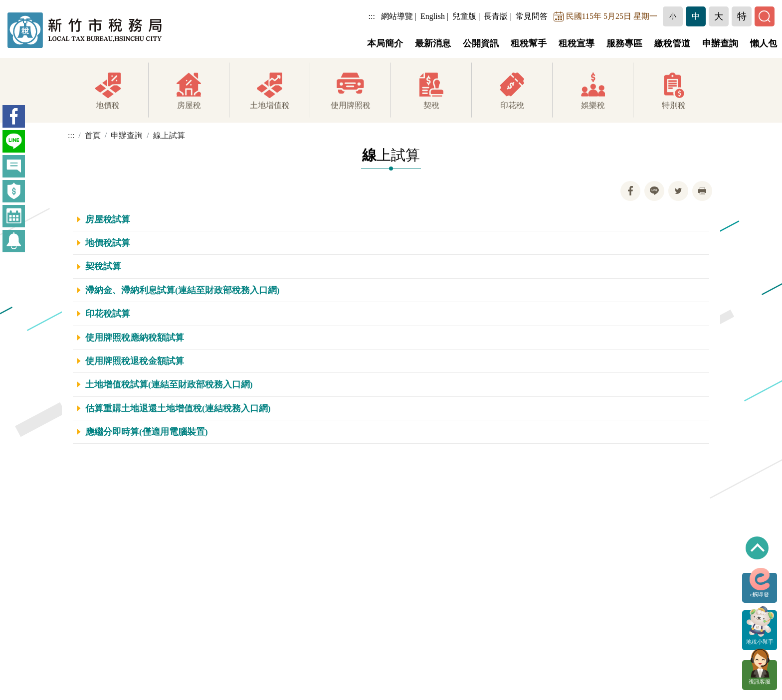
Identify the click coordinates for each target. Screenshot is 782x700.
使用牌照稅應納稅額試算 (135, 338)
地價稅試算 (108, 243)
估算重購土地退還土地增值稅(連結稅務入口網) (178, 408)
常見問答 (532, 16)
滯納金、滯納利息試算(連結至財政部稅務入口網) (183, 290)
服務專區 (624, 43)
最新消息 (433, 43)
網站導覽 (397, 16)
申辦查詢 (720, 43)
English (433, 16)
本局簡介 (385, 43)
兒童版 (464, 16)
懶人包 (764, 43)
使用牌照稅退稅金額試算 (135, 361)
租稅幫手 (529, 43)
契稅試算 (103, 266)
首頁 (93, 135)
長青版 (496, 16)
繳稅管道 (672, 43)
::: (372, 16)
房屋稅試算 (108, 219)
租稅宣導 (577, 43)
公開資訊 (481, 43)
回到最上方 (757, 548)
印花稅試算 (108, 314)
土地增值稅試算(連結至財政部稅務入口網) (169, 384)
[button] (673, 16)
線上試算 (169, 135)
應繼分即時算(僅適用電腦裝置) (147, 432)
